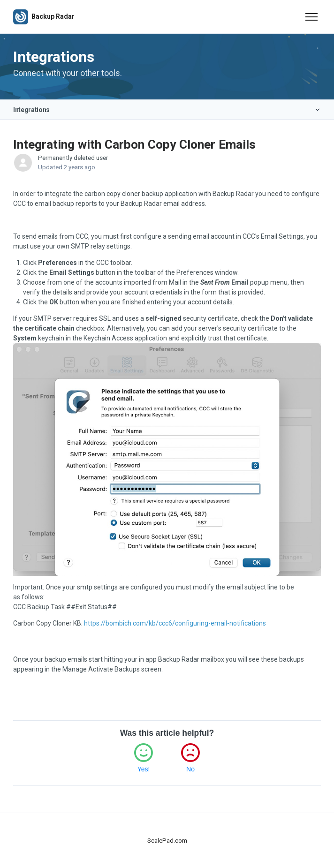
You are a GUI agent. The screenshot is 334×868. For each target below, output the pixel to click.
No (190, 769)
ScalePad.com (167, 841)
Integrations (31, 110)
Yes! (144, 769)
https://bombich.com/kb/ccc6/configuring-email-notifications (175, 623)
